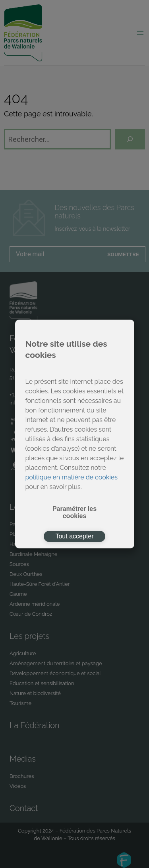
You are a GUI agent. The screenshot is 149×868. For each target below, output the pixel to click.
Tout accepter (74, 536)
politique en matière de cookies (72, 477)
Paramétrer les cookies (74, 512)
